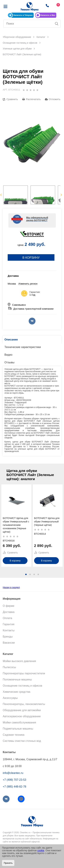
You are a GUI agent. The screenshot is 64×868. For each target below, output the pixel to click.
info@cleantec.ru (13, 773)
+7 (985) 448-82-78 (14, 787)
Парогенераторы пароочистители (24, 673)
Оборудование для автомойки (22, 710)
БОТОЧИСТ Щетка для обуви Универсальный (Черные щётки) (47, 521)
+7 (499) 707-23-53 (14, 780)
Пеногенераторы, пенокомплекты (24, 704)
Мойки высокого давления (19, 661)
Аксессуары (10, 698)
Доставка (9, 612)
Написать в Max (48, 15)
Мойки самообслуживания (19, 722)
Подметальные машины (18, 729)
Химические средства (16, 692)
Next (61, 195)
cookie (41, 850)
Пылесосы (9, 667)
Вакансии (9, 643)
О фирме (9, 606)
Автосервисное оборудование (22, 716)
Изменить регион (28, 284)
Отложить (54, 99)
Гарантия (9, 624)
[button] (26, 574)
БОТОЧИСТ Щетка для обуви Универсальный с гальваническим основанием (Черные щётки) (16, 525)
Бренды (8, 637)
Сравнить (12, 99)
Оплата (7, 618)
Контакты (9, 630)
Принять (8, 863)
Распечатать (33, 99)
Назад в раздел (11, 587)
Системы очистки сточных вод (22, 741)
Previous (1, 195)
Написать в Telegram (23, 15)
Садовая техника (14, 735)
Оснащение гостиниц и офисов (22, 686)
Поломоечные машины (17, 680)
